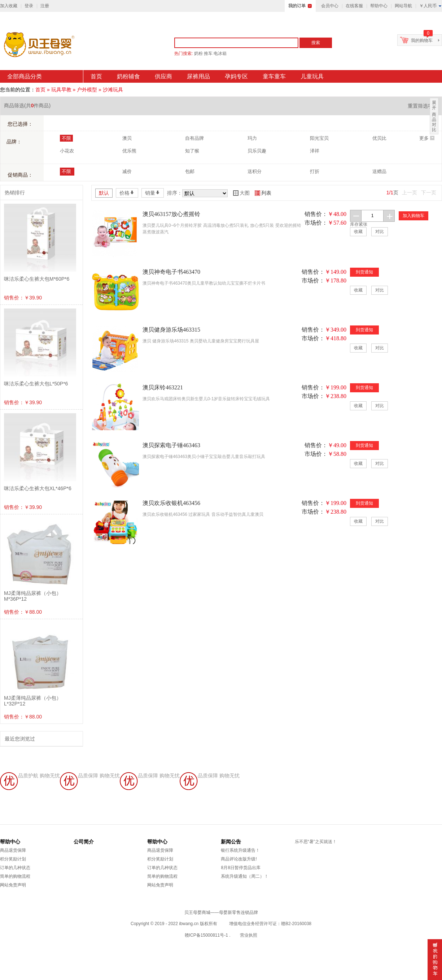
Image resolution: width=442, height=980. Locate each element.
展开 (434, 105)
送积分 (255, 171)
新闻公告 (231, 842)
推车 (208, 53)
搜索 (316, 43)
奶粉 (198, 53)
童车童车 (274, 76)
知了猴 (192, 151)
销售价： (316, 214)
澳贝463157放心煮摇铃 (171, 214)
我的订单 (297, 6)
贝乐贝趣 (257, 151)
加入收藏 (9, 6)
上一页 (410, 193)
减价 (127, 171)
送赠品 (379, 171)
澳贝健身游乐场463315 (171, 330)
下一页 (429, 193)
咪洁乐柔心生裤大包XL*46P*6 (38, 488)
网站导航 (403, 6)
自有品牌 (194, 138)
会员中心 (330, 6)
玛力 (252, 138)
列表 (263, 193)
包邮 (190, 171)
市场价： (316, 223)
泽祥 (315, 151)
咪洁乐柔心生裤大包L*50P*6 (36, 384)
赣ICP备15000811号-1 (206, 935)
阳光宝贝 (319, 138)
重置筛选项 (423, 106)
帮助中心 (379, 6)
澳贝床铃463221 (163, 387)
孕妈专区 (236, 76)
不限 (66, 138)
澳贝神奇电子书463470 (171, 272)
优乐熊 (129, 151)
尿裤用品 (198, 76)
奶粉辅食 (128, 76)
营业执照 (249, 935)
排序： (175, 193)
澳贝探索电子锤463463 (171, 445)
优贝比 (379, 138)
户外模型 (87, 90)
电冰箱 (220, 53)
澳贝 (127, 138)
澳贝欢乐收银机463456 (171, 503)
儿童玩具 (312, 76)
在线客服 (354, 6)
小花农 (67, 151)
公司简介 (84, 842)
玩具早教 (61, 90)
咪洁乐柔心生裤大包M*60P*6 (37, 279)
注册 (45, 6)
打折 (315, 171)
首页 (96, 76)
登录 (29, 6)
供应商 (163, 76)
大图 (241, 193)
